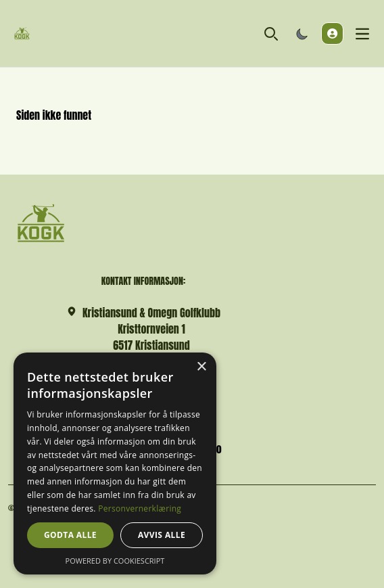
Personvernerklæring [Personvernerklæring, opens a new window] (140, 508)
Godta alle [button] (70, 535)
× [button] (201, 367)
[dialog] (115, 463)
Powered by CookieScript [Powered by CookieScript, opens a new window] (115, 561)
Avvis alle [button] (162, 535)
